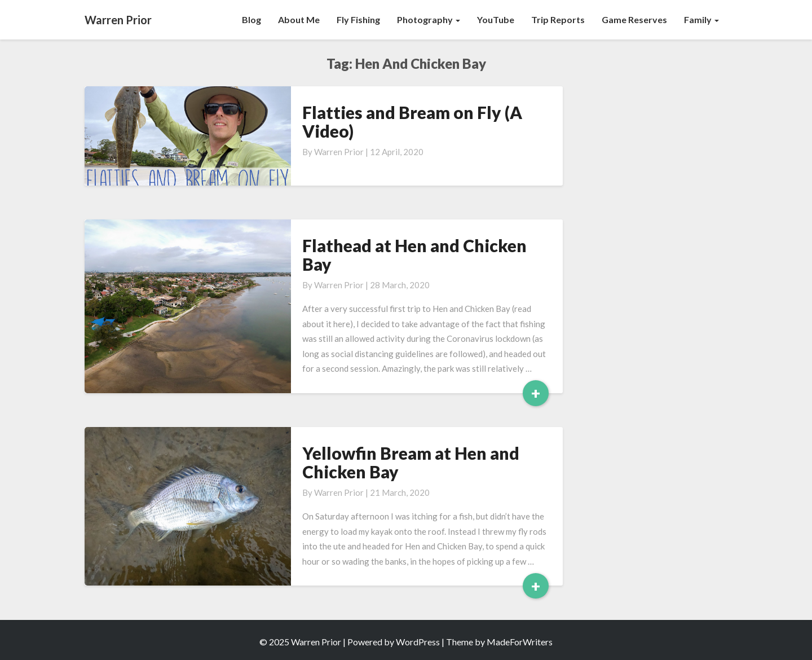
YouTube (496, 19)
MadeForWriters (520, 642)
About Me (299, 19)
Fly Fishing (358, 19)
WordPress (418, 642)
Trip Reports (558, 19)
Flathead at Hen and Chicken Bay (414, 255)
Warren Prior (339, 152)
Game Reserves (634, 19)
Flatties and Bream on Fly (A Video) (412, 122)
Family (701, 19)
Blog (251, 19)
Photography (429, 19)
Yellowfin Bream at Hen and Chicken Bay (411, 462)
